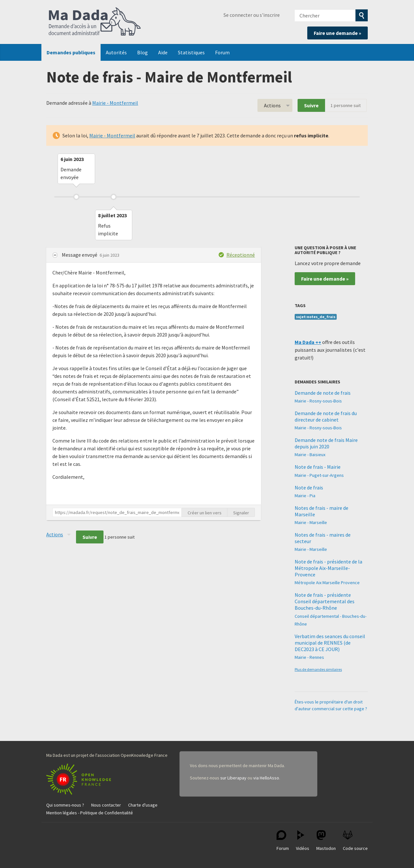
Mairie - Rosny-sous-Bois (318, 401)
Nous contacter (106, 805)
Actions (272, 105)
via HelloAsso (266, 778)
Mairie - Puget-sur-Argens (319, 475)
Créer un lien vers (205, 513)
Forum (222, 52)
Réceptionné (241, 255)
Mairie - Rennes (309, 657)
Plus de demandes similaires (318, 669)
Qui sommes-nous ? (65, 805)
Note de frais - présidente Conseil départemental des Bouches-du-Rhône (325, 601)
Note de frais (309, 488)
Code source (355, 841)
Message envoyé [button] (80, 255)
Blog (142, 52)
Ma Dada (95, 22)
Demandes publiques (71, 52)
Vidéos (303, 841)
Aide (163, 52)
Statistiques (191, 52)
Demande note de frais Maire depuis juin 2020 (326, 443)
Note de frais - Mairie (318, 467)
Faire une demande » (338, 33)
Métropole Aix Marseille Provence (327, 583)
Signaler (241, 513)
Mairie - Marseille (311, 522)
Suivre (311, 105)
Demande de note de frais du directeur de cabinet (326, 416)
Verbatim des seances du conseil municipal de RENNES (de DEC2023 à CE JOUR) (330, 643)
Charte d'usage (143, 805)
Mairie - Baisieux (310, 455)
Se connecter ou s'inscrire (252, 15)
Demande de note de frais (323, 393)
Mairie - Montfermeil (115, 103)
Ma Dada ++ (308, 342)
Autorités (116, 52)
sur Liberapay (233, 778)
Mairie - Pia (305, 496)
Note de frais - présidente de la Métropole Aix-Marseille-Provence (328, 568)
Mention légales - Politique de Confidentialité (90, 813)
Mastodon (326, 841)
